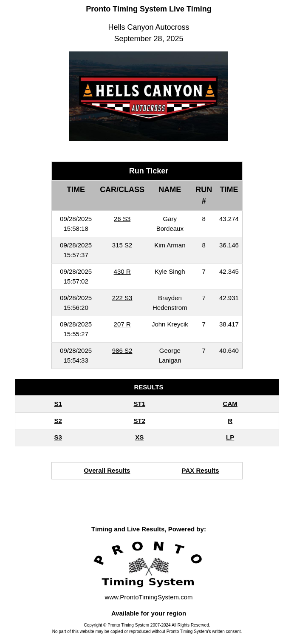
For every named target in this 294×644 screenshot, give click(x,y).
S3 (58, 437)
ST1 (140, 404)
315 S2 (122, 245)
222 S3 (122, 298)
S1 (58, 404)
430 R (122, 271)
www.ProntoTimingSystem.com (148, 597)
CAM (230, 404)
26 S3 (122, 219)
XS (139, 437)
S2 (58, 421)
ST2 (140, 421)
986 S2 (122, 350)
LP (230, 437)
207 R (122, 324)
